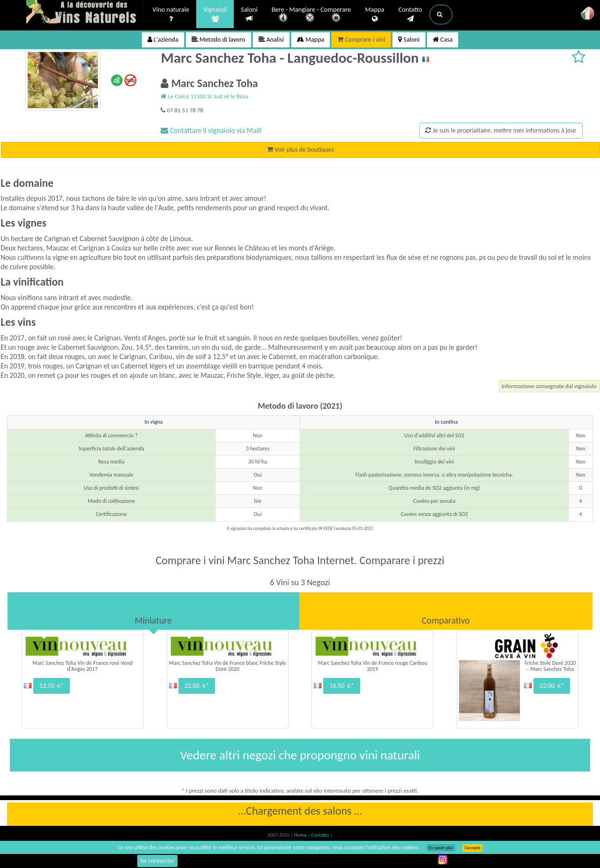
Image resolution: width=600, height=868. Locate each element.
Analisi (271, 40)
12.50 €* (52, 686)
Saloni (249, 14)
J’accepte (472, 848)
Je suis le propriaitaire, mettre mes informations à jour (501, 130)
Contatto (410, 15)
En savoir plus (441, 848)
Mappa (374, 15)
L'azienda (163, 40)
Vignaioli (215, 15)
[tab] (153, 611)
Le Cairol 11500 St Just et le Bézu (204, 96)
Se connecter (157, 861)
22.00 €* (197, 686)
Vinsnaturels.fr (85, 13)
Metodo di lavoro (219, 40)
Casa (443, 40)
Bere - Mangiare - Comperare (311, 15)
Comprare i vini (361, 40)
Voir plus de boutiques (300, 150)
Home (301, 835)
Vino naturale (171, 15)
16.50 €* (341, 686)
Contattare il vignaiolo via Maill (211, 130)
